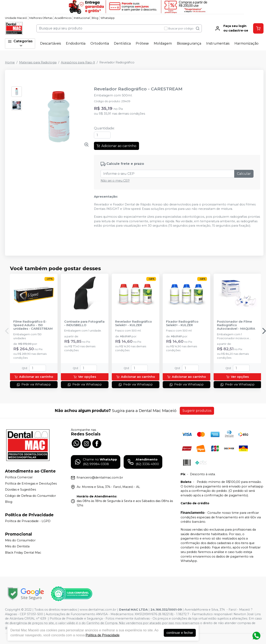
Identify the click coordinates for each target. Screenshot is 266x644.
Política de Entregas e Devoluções (31, 484)
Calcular (244, 174)
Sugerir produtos (197, 411)
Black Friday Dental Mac (23, 553)
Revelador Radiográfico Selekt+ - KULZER (134, 323)
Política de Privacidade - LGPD (28, 521)
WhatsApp (108, 18)
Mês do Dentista (17, 546)
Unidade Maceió (16, 18)
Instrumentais (218, 43)
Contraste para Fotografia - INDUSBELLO (84, 323)
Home (10, 62)
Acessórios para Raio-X (78, 62)
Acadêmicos (63, 18)
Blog (95, 18)
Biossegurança (189, 43)
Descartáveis (50, 43)
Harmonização (246, 43)
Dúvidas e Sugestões (20, 490)
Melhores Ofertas (41, 18)
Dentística (122, 43)
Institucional (82, 18)
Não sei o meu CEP (115, 181)
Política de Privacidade (103, 635)
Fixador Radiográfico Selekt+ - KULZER (182, 323)
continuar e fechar (180, 633)
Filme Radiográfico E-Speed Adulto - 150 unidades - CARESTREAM (33, 325)
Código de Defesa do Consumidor (30, 496)
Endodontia (76, 43)
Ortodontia (100, 43)
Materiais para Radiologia (38, 62)
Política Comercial (19, 477)
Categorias (20, 43)
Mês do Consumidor (20, 540)
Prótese (142, 43)
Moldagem (163, 43)
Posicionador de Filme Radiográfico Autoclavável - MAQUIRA (236, 325)
